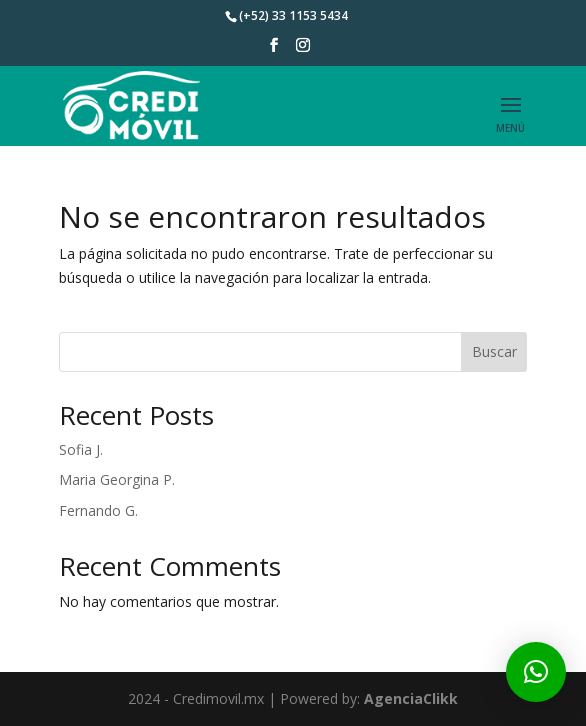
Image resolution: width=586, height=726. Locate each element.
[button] (536, 672)
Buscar (494, 351)
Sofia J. (81, 449)
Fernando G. (98, 510)
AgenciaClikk (411, 698)
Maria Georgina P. (117, 479)
